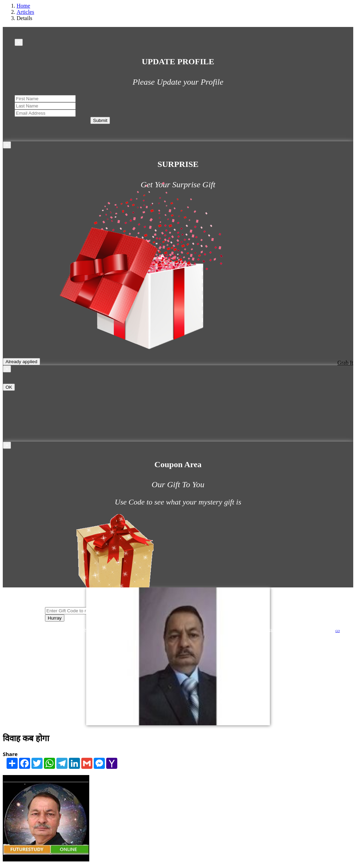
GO (337, 631)
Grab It (345, 363)
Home (23, 6)
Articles (25, 12)
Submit (100, 120)
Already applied (21, 362)
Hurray (55, 618)
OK (9, 387)
